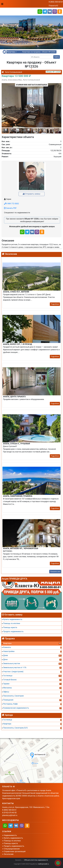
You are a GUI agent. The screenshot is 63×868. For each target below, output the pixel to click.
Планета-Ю (53, 6)
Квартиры (11, 52)
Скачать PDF (10, 208)
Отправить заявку (31, 194)
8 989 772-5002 (11, 204)
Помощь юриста (11, 843)
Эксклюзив (9, 854)
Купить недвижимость (13, 838)
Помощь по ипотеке (12, 841)
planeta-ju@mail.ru (10, 815)
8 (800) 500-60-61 (56, 2)
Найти (57, 57)
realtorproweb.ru (43, 864)
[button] (31, 104)
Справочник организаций (15, 851)
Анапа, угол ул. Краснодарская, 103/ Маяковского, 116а (26, 807)
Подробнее (55, 304)
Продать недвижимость (14, 846)
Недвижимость (10, 835)
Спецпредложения (12, 849)
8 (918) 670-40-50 (9, 813)
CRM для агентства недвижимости (36, 860)
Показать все (55, 572)
